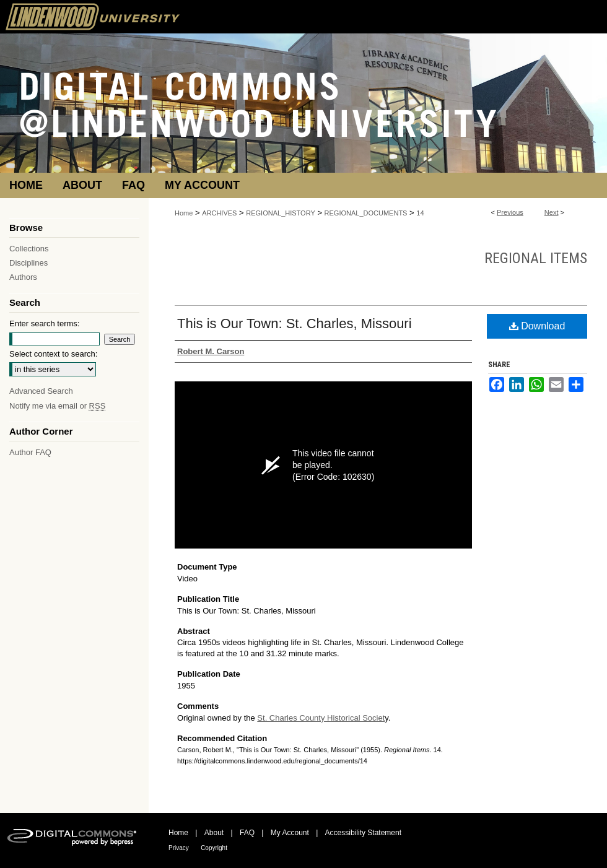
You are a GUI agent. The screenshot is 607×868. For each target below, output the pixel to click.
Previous (510, 212)
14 (420, 213)
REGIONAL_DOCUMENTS (366, 213)
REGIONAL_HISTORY (280, 213)
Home (184, 213)
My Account (290, 833)
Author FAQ (30, 452)
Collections (29, 249)
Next (552, 212)
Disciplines (28, 263)
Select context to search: (53, 354)
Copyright (214, 848)
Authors (23, 277)
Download (537, 326)
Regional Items (536, 258)
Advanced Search (41, 391)
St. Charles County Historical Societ (321, 718)
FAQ (247, 833)
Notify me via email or (57, 406)
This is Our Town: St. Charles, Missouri (295, 323)
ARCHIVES (219, 213)
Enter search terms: (44, 323)
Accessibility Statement (363, 833)
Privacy (179, 848)
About (214, 833)
